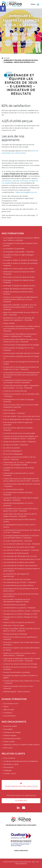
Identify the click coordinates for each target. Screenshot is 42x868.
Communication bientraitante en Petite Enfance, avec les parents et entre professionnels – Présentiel (22, 329)
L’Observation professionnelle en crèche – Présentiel (19, 474)
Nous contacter (9, 758)
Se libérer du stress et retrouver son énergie (20, 664)
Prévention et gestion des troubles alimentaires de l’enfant (21, 643)
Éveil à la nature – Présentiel (14, 413)
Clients (6, 707)
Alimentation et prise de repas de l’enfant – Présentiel (20, 273)
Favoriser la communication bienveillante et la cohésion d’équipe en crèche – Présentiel (21, 437)
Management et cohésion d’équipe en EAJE (20, 614)
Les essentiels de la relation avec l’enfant (19, 562)
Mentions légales (10, 735)
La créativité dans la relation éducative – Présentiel (18, 494)
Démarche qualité (10, 726)
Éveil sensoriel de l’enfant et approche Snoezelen (18, 423)
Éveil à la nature (9, 410)
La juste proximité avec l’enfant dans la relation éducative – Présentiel (21, 499)
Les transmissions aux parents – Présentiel (19, 608)
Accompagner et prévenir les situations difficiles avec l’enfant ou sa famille (21, 239)
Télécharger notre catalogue (21, 785)
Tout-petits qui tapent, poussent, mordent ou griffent (20, 677)
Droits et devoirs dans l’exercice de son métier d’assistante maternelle (21, 406)
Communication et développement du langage (21, 345)
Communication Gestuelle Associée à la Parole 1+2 (21, 357)
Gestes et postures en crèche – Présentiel (19, 442)
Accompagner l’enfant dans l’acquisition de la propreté (20, 244)
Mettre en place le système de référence (19, 622)
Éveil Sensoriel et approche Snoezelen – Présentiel (19, 429)
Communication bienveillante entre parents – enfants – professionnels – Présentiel (20, 335)
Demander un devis (11, 764)
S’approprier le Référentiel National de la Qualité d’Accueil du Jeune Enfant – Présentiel (22, 660)
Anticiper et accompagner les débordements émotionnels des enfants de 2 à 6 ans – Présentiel (20, 299)
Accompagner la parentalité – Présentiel (19, 252)
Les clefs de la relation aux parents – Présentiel (21, 550)
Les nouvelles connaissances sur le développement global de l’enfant (17, 600)
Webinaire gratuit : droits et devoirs (16, 692)
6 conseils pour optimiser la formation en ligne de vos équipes (20, 181)
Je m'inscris (21, 801)
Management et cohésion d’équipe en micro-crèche (21, 618)
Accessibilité (8, 729)
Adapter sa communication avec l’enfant (19, 269)
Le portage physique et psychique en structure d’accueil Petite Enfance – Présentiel (21, 537)
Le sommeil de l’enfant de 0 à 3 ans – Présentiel (22, 544)
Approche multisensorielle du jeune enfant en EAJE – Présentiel (21, 314)
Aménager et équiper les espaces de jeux (19, 286)
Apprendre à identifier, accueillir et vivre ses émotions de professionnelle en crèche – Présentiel (20, 307)
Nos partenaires (9, 716)
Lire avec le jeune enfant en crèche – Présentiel (22, 611)
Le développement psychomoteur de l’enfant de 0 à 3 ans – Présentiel (22, 531)
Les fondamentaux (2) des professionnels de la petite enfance (21, 595)
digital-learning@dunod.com (26, 192)
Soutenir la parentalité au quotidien (17, 672)
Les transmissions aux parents (15, 605)
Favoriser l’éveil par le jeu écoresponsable (19, 433)
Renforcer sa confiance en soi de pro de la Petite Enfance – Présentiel (19, 654)
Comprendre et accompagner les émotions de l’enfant (21, 363)
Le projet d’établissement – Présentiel (18, 541)
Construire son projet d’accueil (15, 391)
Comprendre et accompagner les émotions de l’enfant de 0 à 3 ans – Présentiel (21, 368)
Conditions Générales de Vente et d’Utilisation (21, 761)
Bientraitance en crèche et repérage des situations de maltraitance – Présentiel (19, 319)
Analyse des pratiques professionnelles (18, 289)
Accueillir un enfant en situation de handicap (20, 260)
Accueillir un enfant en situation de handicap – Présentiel (21, 264)
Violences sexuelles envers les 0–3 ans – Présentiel (19, 687)
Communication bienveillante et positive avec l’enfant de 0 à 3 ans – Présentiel (20, 340)
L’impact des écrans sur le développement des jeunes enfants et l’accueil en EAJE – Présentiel (21, 480)
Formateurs (8, 713)
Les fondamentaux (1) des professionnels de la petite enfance (21, 590)
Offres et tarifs (9, 710)
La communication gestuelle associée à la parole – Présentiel (22, 485)
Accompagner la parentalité (14, 249)
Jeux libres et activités (12, 448)
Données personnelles (12, 738)
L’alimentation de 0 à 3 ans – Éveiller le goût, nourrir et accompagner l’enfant (20, 464)
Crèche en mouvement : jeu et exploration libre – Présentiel (21, 395)
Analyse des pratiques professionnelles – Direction (19, 293)
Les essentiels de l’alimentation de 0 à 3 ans (20, 556)
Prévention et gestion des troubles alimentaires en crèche (21, 649)
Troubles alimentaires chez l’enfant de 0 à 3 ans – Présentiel (21, 682)
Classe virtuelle (9, 323)
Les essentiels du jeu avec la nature (17, 579)
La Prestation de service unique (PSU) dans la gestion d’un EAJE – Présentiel (21, 510)
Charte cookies (9, 742)
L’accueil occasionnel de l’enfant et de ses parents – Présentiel (19, 458)
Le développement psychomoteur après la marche (19, 520)
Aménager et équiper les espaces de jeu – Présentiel (19, 281)
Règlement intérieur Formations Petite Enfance (21, 745)
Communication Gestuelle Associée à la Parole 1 (22, 353)
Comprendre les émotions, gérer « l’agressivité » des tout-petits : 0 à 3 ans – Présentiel (21, 387)
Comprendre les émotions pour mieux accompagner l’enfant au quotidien (18, 381)
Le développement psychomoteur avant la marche (19, 526)
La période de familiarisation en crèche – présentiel (19, 504)
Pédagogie (7, 770)
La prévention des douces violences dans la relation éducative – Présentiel (20, 515)
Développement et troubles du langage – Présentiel (19, 401)
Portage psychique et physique (15, 634)
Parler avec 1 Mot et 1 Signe (14, 625)
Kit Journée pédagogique (13, 454)
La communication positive (13, 489)
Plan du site (8, 748)
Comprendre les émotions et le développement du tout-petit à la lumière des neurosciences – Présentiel (21, 375)
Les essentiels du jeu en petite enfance (18, 585)
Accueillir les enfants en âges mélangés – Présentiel (19, 256)
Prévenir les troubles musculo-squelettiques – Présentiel (21, 638)
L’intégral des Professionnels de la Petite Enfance (19, 469)
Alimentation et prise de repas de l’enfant (19, 277)
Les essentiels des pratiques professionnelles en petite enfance (22, 570)
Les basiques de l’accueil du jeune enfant (19, 547)
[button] (3, 9)
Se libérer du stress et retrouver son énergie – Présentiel (21, 668)
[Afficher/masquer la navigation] (38, 4)
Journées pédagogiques (13, 451)
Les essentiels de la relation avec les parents (20, 565)
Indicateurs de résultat (12, 732)
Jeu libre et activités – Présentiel (15, 445)
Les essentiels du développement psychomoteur (16, 575)
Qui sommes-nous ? (11, 703)
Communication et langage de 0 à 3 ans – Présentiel (19, 349)
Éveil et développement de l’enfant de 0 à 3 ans (22, 419)
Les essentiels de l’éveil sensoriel (16, 553)
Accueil (6, 58)
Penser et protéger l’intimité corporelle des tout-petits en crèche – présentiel (22, 630)
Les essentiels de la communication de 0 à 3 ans (22, 559)
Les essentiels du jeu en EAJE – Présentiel (19, 582)
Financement (8, 767)
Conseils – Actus (9, 773)
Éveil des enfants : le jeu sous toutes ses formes (22, 416)
